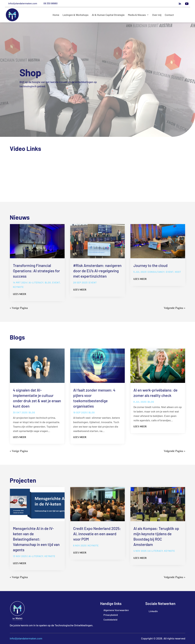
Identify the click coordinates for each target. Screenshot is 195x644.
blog (48, 282)
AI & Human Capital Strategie (108, 15)
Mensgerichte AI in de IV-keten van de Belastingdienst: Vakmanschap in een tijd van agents (36, 539)
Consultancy (156, 272)
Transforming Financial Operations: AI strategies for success (36, 271)
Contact (169, 15)
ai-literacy (36, 282)
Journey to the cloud (150, 265)
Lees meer (19, 294)
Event (56, 282)
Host (178, 272)
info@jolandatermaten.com (23, 3)
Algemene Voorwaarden (116, 610)
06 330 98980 (50, 3)
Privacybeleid (111, 615)
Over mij (157, 15)
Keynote (18, 287)
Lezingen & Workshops (76, 15)
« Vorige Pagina (19, 308)
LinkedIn (153, 611)
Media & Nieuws (137, 15)
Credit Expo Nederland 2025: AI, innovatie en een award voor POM (97, 534)
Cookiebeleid (110, 620)
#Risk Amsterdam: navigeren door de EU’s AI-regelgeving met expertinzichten (97, 271)
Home (56, 15)
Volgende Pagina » (175, 308)
